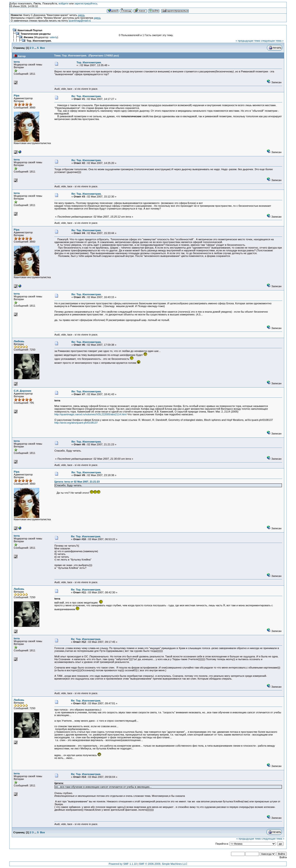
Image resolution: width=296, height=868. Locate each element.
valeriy (54, 37)
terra (17, 62)
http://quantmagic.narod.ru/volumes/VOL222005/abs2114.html (90, 414)
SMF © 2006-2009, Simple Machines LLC (163, 864)
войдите (63, 3)
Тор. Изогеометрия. (39, 41)
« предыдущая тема (248, 41)
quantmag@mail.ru (80, 21)
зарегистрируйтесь (86, 3)
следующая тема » (272, 41)
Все (42, 48)
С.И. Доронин (23, 391)
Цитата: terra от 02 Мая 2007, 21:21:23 (77, 482)
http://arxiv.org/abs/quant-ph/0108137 (76, 423)
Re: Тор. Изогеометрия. (86, 96)
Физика (28, 37)
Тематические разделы (36, 34)
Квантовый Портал (30, 30)
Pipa (17, 95)
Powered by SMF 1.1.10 (123, 864)
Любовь (19, 341)
